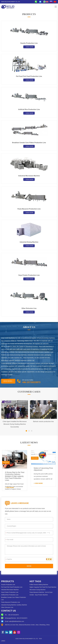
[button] (26, 431)
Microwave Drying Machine (38, 590)
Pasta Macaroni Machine (37, 592)
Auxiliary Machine (22, 605)
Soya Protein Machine (41, 595)
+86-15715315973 (13, 615)
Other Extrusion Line (7, 607)
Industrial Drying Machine (9, 605)
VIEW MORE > (8, 381)
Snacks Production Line (8, 585)
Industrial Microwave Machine (10, 590)
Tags (40, 639)
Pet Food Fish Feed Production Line (12, 587)
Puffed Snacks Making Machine (39, 585)
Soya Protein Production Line (10, 592)
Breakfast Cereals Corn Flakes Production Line (13, 599)
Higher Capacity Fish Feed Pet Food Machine (43, 587)
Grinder (32, 595)
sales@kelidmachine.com (16, 621)
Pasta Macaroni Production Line (10, 602)
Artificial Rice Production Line (10, 595)
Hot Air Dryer (49, 592)
